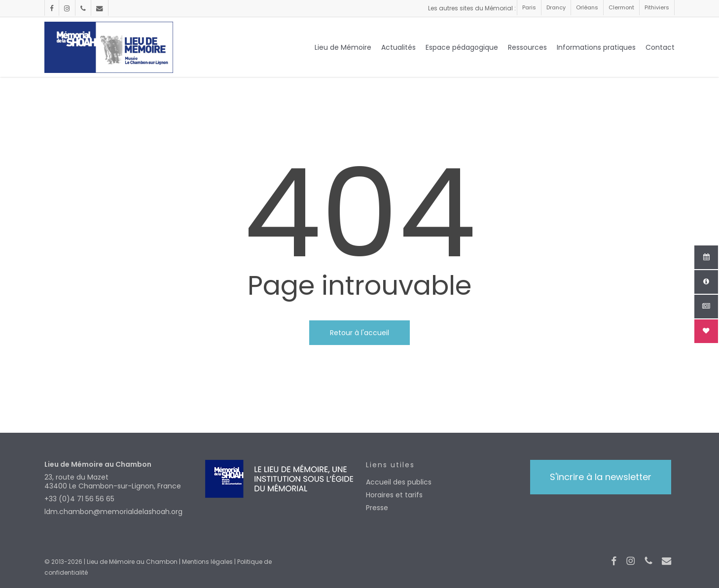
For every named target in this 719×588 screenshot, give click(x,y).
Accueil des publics (399, 482)
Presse (377, 508)
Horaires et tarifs (394, 495)
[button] (601, 477)
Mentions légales (207, 562)
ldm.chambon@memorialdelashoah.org (113, 512)
